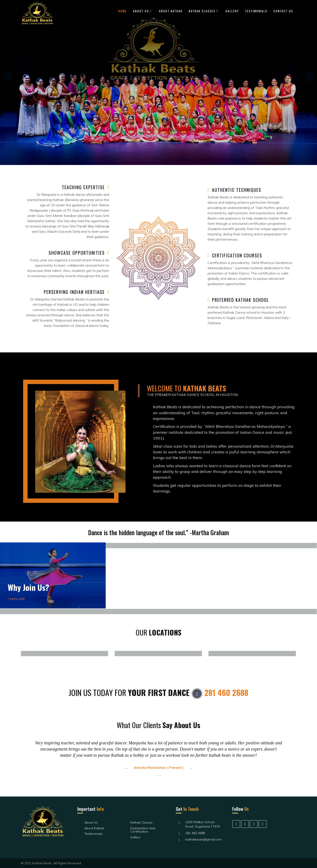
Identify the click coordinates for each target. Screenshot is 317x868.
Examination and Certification (143, 830)
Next (310, 77)
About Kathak (171, 11)
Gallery (232, 11)
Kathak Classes (202, 11)
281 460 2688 (226, 692)
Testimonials (256, 11)
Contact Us (283, 11)
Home (123, 11)
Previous (7, 77)
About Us (141, 11)
